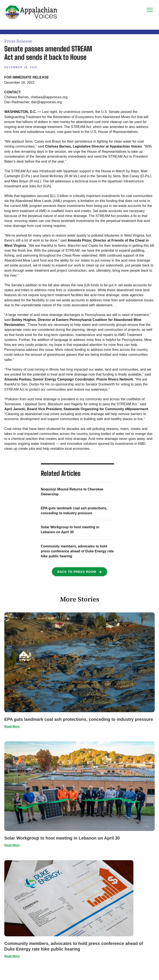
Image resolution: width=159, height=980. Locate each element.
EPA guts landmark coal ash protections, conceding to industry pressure (79, 719)
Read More (12, 726)
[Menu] (150, 10)
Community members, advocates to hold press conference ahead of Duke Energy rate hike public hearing (77, 551)
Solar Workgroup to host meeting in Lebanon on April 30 (62, 838)
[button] (79, 572)
